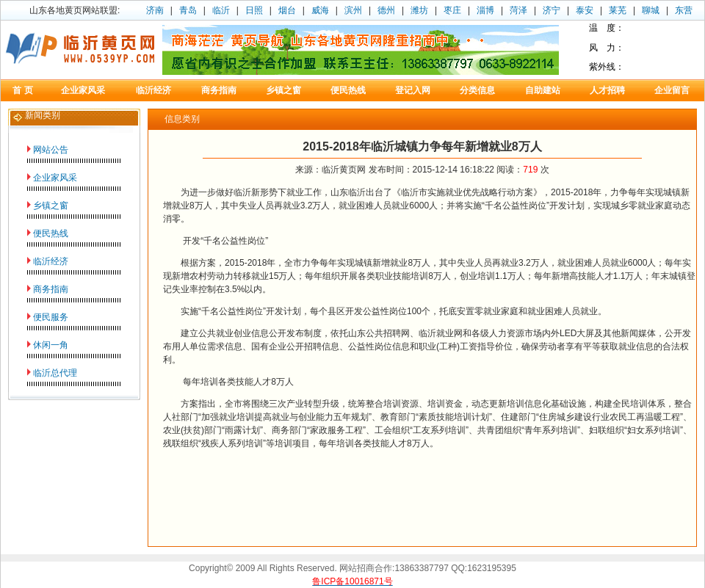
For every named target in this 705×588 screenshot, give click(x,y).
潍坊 (419, 10)
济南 (155, 10)
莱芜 (618, 10)
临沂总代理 (55, 373)
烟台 (287, 10)
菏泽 (518, 10)
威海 (320, 10)
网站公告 (51, 150)
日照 (254, 10)
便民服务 (51, 317)
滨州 (353, 10)
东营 (684, 10)
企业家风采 (55, 178)
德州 (386, 10)
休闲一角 (51, 345)
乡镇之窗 (51, 206)
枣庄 (452, 10)
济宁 (552, 10)
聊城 (651, 10)
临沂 (221, 10)
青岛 (188, 10)
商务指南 (51, 289)
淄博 (485, 10)
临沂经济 (51, 261)
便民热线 (51, 233)
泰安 (585, 10)
